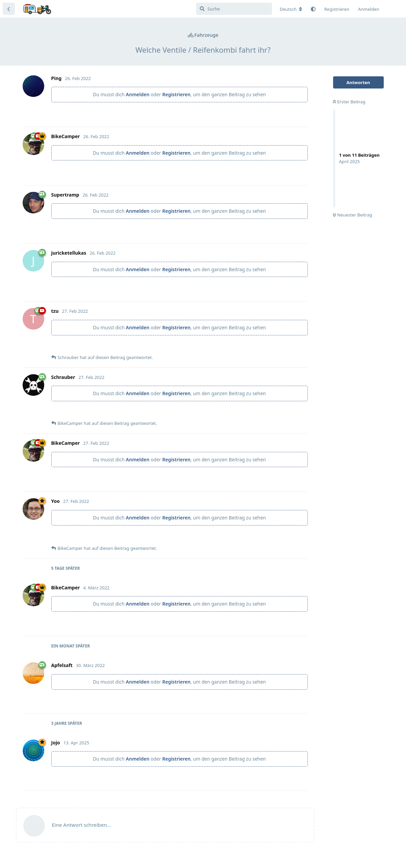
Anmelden (138, 94)
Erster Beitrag (349, 102)
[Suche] (234, 9)
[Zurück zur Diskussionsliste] (9, 9)
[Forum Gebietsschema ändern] (291, 9)
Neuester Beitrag (353, 215)
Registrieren (177, 94)
